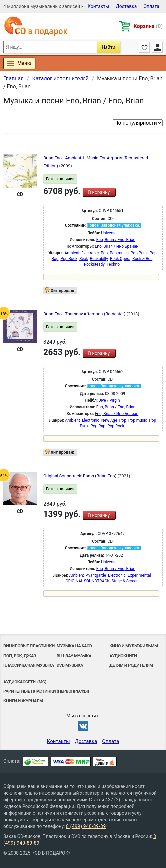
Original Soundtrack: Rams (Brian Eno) (80, 476)
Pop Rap (98, 426)
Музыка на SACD (74, 646)
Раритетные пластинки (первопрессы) (46, 691)
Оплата (151, 6)
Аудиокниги (123, 656)
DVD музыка (70, 665)
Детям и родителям (131, 665)
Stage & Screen (125, 581)
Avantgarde (96, 575)
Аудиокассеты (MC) (25, 682)
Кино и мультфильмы (134, 646)
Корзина (148, 26)
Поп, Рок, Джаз (20, 656)
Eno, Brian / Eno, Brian (116, 240)
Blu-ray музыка (74, 656)
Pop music (119, 253)
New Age (109, 420)
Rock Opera (120, 259)
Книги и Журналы (23, 701)
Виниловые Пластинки (29, 646)
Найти (109, 47)
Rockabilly (99, 259)
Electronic (90, 253)
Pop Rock (69, 259)
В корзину (99, 192)
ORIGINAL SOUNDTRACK (87, 581)
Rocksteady (94, 264)
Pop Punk (139, 253)
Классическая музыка (29, 665)
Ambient (72, 253)
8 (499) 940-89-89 (86, 826)
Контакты (98, 6)
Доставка (126, 6)
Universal (109, 233)
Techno (113, 264)
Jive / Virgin (109, 400)
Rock (84, 259)
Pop (104, 253)
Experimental (139, 575)
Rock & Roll (142, 259)
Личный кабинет (157, 47)
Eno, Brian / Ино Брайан (117, 246)
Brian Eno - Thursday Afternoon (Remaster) (85, 314)
